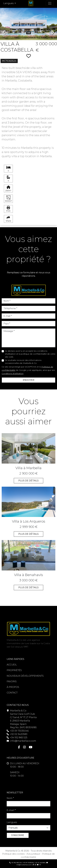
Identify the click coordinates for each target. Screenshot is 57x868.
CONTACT (12, 693)
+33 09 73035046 (19, 731)
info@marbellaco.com (23, 741)
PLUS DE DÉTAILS (28, 481)
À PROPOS (13, 687)
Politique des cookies (13, 854)
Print (8, 209)
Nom (10, 798)
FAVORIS (12, 681)
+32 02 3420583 (19, 734)
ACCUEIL (12, 665)
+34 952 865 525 (19, 738)
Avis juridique (33, 854)
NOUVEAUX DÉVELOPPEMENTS (25, 676)
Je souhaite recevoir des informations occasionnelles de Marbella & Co (23, 362)
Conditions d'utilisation (13, 373)
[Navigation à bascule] (50, 3)
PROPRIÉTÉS (14, 670)
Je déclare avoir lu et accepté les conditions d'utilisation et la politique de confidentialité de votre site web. (30, 354)
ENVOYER (29, 380)
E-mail (11, 810)
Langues (12, 822)
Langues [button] (9, 3)
